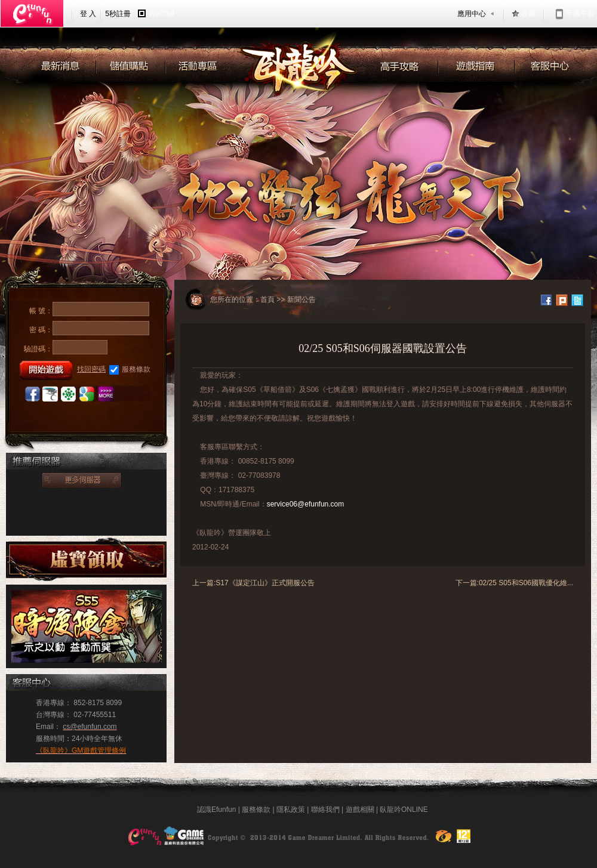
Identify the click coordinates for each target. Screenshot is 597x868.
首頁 (267, 299)
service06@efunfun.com (306, 504)
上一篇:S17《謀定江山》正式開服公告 (253, 583)
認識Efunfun (216, 810)
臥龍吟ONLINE (404, 810)
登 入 (88, 14)
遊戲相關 (360, 810)
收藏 (528, 14)
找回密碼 (91, 369)
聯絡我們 (325, 810)
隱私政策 (291, 810)
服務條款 (130, 370)
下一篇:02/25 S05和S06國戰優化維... (514, 583)
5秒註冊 (118, 14)
